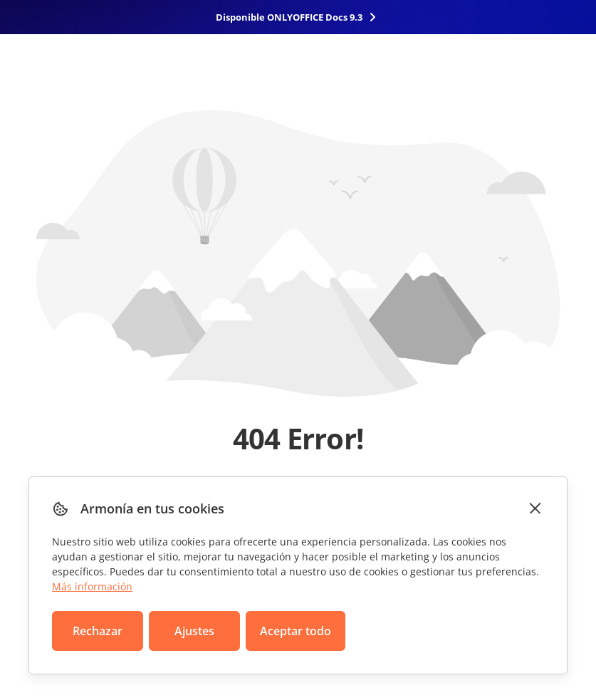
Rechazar (98, 631)
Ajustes (194, 631)
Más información (92, 586)
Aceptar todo (296, 631)
